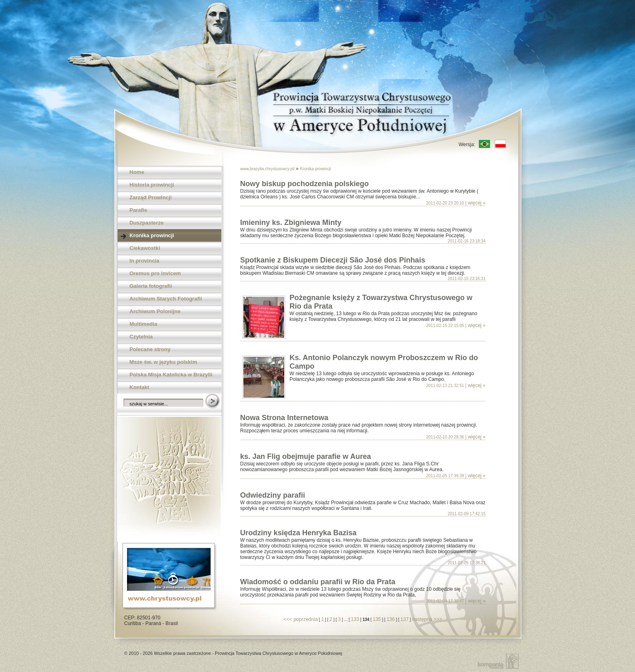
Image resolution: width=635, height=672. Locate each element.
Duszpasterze (147, 223)
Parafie (138, 210)
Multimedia (143, 324)
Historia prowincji (152, 185)
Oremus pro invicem (155, 273)
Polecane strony (150, 349)
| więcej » (475, 203)
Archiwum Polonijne (155, 311)
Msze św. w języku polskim (163, 362)
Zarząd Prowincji (150, 197)
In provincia (144, 261)
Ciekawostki (145, 248)
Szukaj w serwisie (213, 402)
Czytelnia (141, 337)
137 (405, 619)
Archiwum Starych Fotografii (166, 299)
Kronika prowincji (152, 235)
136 (391, 619)
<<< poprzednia (301, 619)
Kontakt (139, 387)
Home (137, 172)
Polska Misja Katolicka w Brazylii (171, 375)
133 (355, 619)
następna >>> (427, 619)
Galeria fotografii (151, 286)
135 (377, 619)
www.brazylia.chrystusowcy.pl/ (268, 169)
